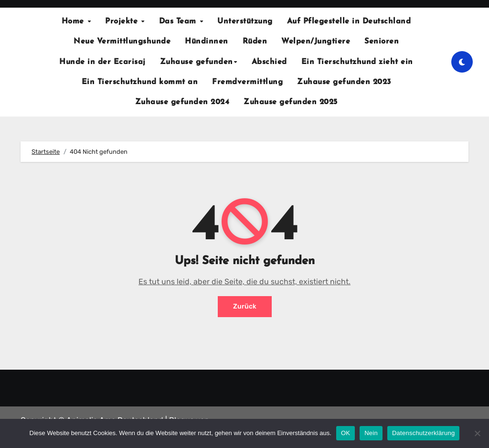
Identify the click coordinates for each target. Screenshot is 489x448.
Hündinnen (207, 42)
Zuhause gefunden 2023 (344, 82)
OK (345, 433)
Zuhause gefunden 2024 (182, 102)
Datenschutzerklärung (423, 433)
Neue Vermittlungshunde (122, 42)
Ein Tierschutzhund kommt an (140, 82)
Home (74, 21)
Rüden (255, 42)
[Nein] (477, 433)
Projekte (123, 21)
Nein (371, 433)
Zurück (245, 306)
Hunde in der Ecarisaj (102, 62)
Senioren (382, 42)
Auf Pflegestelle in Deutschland (349, 21)
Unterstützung (245, 21)
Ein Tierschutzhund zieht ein (357, 62)
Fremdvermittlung (247, 82)
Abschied (269, 62)
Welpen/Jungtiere (316, 42)
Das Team (179, 21)
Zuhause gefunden (197, 62)
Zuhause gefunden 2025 (291, 102)
